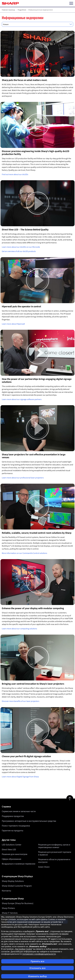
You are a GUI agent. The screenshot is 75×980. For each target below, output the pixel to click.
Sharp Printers (8, 908)
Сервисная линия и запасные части (19, 811)
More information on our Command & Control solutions (24, 553)
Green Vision (44, 867)
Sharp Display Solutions (13, 881)
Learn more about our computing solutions (19, 629)
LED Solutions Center (12, 845)
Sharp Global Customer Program (17, 886)
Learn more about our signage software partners (22, 399)
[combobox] (37, 24)
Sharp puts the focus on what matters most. (25, 80)
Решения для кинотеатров (15, 854)
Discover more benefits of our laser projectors (21, 701)
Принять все (37, 961)
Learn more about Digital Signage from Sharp (20, 777)
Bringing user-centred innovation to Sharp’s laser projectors (33, 684)
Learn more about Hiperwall (13, 324)
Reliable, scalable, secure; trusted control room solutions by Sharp (37, 533)
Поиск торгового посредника (16, 826)
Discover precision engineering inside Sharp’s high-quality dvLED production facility (36, 153)
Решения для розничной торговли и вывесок (55, 854)
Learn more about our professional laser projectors (23, 478)
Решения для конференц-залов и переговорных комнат (54, 846)
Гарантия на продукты (13, 831)
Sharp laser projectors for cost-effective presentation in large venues (34, 456)
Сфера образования (11, 859)
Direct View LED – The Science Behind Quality (25, 230)
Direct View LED (9, 850)
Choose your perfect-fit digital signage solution (26, 756)
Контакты (6, 891)
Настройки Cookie (24, 949)
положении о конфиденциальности (39, 954)
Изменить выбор (37, 976)
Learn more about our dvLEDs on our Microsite (21, 247)
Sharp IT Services (10, 913)
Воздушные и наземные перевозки (19, 864)
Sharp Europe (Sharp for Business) (18, 903)
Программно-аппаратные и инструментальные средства (29, 821)
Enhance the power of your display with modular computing (33, 608)
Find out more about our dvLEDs (15, 174)
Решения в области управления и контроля (54, 861)
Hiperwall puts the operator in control (21, 307)
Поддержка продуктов (13, 816)
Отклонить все (37, 968)
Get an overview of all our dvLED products (19, 251)
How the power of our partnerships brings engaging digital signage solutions (37, 381)
